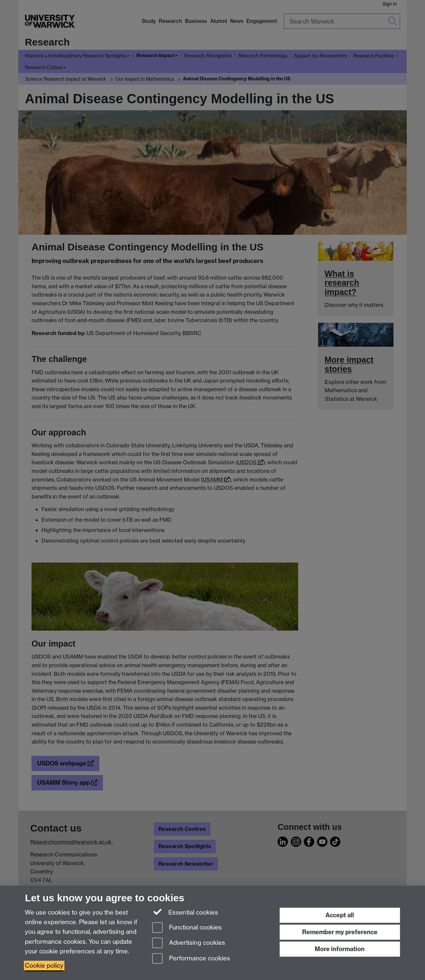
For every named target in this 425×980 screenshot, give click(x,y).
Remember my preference (340, 932)
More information (340, 949)
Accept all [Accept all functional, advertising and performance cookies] (340, 915)
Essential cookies (185, 912)
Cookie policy (44, 966)
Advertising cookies (189, 943)
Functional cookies (187, 928)
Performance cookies (191, 959)
